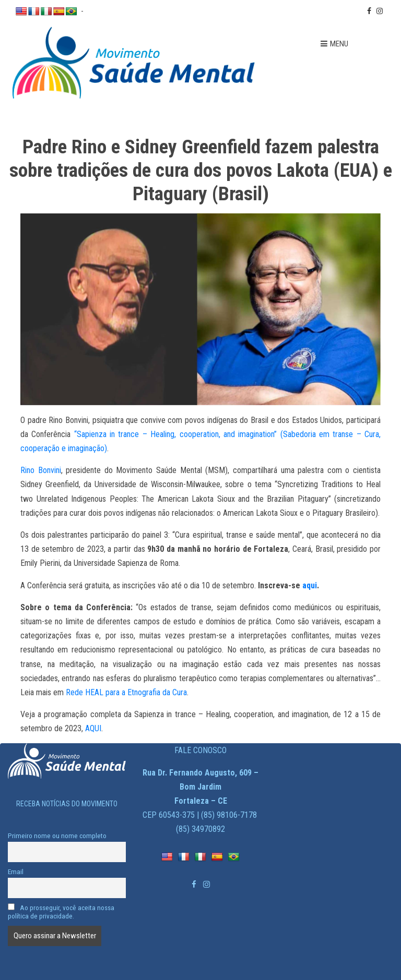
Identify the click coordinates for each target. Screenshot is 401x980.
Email (16, 872)
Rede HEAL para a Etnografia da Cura (126, 692)
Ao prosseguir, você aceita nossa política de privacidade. (61, 912)
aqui (310, 585)
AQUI (93, 728)
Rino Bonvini (41, 470)
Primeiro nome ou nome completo (57, 836)
